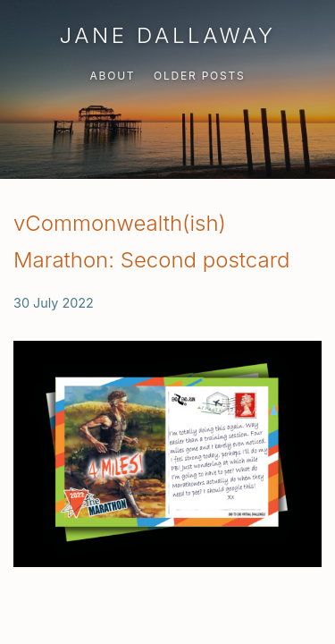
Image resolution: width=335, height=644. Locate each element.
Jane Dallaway (167, 35)
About (112, 76)
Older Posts (200, 76)
